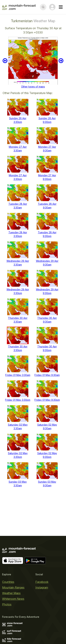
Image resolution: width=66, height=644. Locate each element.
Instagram (42, 587)
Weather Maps (11, 593)
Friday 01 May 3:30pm (18, 400)
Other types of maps (33, 87)
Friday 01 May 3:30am (18, 375)
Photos (7, 604)
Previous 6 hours (5, 61)
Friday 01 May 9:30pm (47, 400)
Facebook (42, 582)
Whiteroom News (13, 599)
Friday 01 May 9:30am (47, 375)
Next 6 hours (61, 61)
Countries (8, 582)
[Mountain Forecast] (19, 7)
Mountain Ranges (13, 587)
